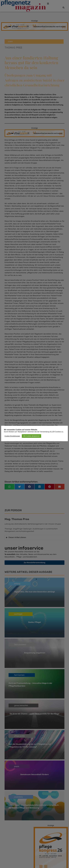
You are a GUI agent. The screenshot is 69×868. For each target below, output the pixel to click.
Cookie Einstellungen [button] (12, 436)
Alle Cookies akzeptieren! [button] (31, 436)
